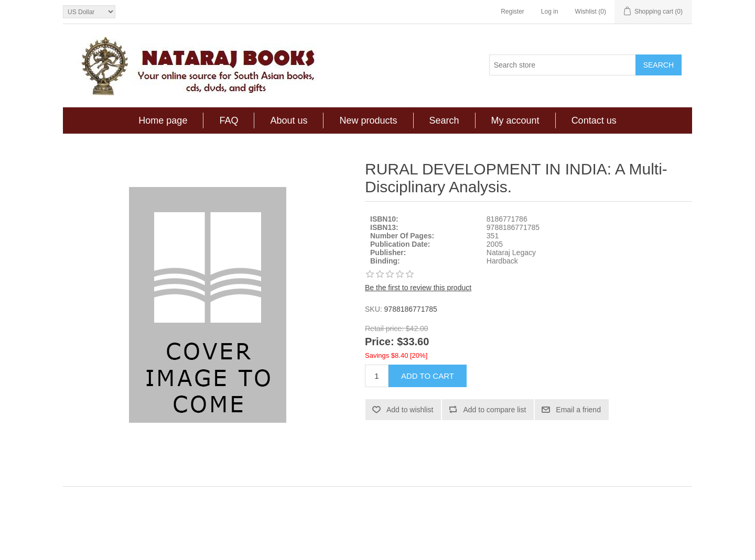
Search (444, 120)
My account (515, 120)
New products (368, 120)
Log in (550, 12)
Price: (380, 342)
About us (289, 120)
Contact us (594, 120)
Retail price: (384, 328)
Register (513, 12)
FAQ (229, 120)
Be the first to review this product (418, 288)
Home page (163, 120)
